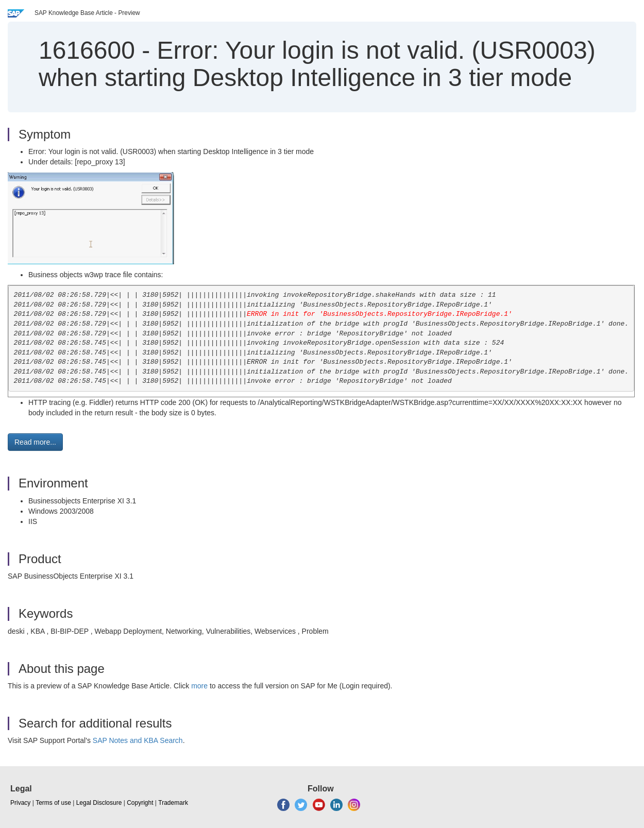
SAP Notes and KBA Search (138, 740)
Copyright (140, 803)
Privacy (20, 803)
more (199, 686)
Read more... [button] (35, 442)
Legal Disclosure (99, 803)
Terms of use (53, 803)
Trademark (173, 803)
